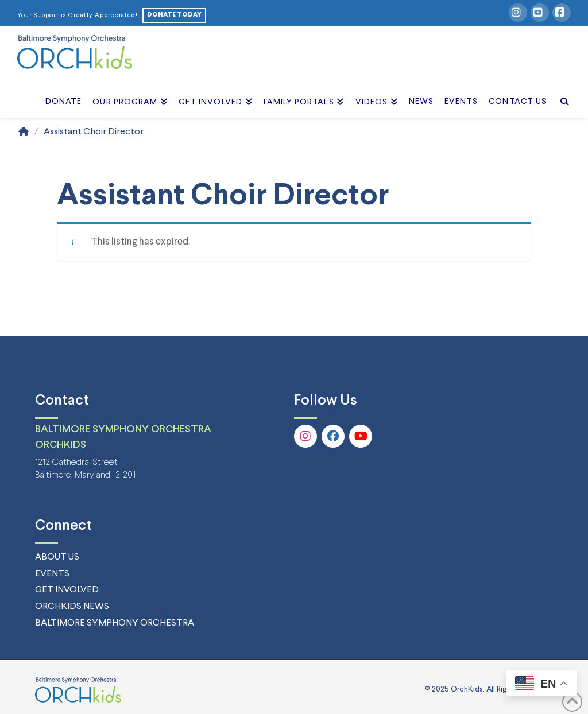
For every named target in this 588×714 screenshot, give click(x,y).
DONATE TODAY (174, 15)
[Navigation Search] (561, 89)
